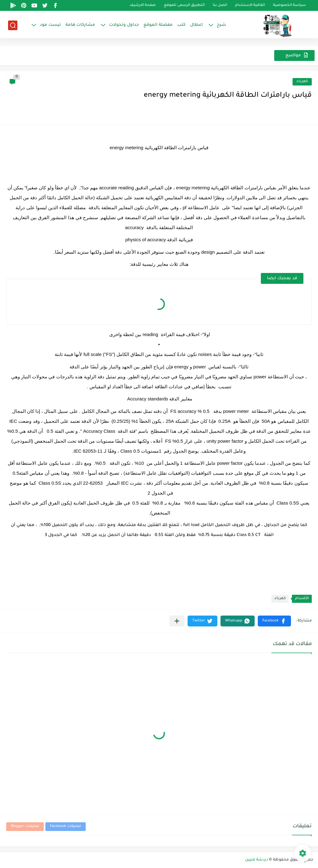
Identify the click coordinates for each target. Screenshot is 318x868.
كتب (181, 25)
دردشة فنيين (257, 860)
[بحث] (13, 25)
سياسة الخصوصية (289, 5)
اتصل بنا (220, 5)
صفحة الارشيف (143, 5)
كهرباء (302, 82)
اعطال (196, 25)
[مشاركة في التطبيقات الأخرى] (177, 621)
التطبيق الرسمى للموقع (184, 5)
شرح (221, 25)
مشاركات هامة (80, 25)
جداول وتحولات (124, 25)
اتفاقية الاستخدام (250, 5)
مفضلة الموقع (158, 25)
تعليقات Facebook (66, 826)
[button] (274, 621)
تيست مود (50, 25)
